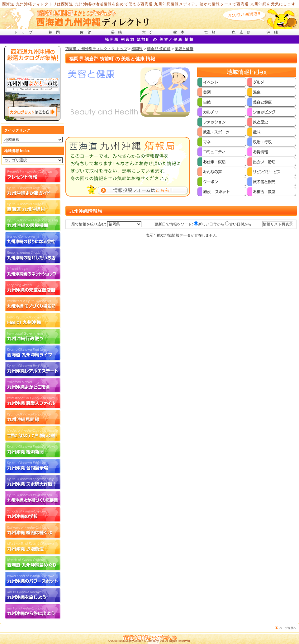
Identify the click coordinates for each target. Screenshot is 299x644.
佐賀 (87, 32)
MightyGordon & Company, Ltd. (145, 641)
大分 (149, 32)
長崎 (118, 32)
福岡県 (137, 49)
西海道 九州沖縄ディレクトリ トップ (96, 49)
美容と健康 (184, 49)
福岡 (56, 32)
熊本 (181, 32)
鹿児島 (243, 32)
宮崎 (212, 32)
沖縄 (274, 32)
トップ (25, 32)
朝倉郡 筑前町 (159, 49)
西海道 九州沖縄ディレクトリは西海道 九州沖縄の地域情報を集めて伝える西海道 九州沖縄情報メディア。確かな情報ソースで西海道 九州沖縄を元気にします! (150, 4)
